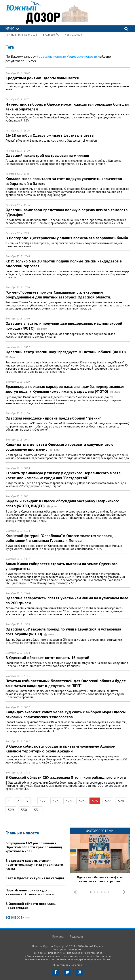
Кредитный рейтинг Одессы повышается (42, 78)
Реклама (58, 936)
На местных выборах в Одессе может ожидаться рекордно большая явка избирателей (67, 107)
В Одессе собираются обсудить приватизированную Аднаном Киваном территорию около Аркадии (61, 749)
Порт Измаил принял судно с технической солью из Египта (30, 892)
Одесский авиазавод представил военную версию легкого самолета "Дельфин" (67, 212)
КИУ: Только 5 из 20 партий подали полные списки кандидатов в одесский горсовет (64, 263)
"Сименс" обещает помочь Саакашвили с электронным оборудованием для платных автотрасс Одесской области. (58, 295)
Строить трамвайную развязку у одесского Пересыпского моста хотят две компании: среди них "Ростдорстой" (63, 475)
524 (69, 801)
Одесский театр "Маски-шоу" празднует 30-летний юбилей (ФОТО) (67, 354)
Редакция (76, 936)
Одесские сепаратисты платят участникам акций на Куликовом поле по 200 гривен (67, 600)
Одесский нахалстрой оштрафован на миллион (47, 155)
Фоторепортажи (100, 831)
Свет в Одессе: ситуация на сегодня (35, 878)
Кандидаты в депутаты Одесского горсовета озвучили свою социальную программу (59, 447)
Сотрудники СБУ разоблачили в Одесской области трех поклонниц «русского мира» (34, 847)
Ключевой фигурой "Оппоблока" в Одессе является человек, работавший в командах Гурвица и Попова (59, 538)
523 (56, 801)
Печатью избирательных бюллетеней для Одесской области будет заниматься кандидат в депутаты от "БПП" (66, 683)
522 (43, 801)
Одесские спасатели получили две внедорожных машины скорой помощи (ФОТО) (64, 326)
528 (121, 801)
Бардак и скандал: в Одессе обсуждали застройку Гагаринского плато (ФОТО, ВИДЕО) (62, 503)
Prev (75, 892)
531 (37, 810)
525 (82, 801)
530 (24, 810)
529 (11, 810)
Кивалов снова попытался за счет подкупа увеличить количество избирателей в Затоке (64, 181)
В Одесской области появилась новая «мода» (31, 906)
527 (108, 801)
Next (124, 892)
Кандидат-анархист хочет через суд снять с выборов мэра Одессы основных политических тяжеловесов (66, 714)
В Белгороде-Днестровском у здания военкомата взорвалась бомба (67, 238)
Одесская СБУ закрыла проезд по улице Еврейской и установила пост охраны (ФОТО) (63, 631)
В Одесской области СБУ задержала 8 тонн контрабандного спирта (66, 777)
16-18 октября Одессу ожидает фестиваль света (49, 135)
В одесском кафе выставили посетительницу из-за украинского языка (34, 864)
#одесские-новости (82, 56)
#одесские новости (51, 56)
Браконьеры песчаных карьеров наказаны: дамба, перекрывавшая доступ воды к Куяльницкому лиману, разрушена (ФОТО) (65, 389)
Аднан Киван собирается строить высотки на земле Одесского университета (62, 566)
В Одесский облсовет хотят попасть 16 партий (47, 658)
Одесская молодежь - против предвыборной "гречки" (53, 418)
